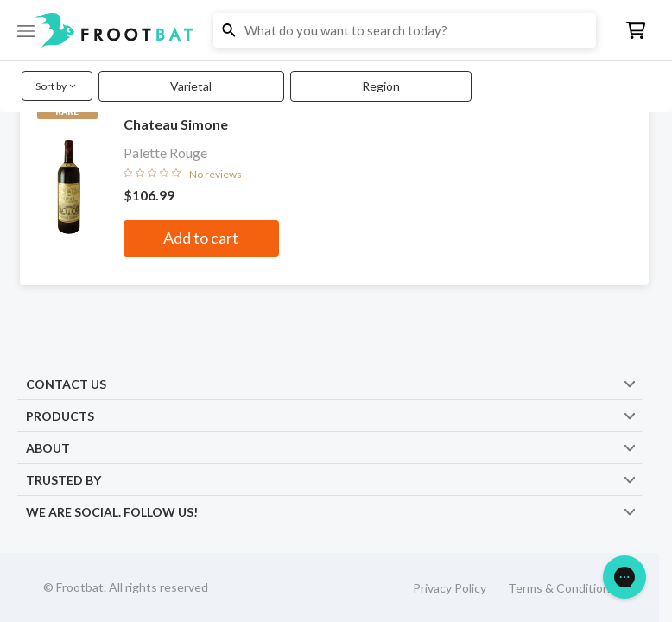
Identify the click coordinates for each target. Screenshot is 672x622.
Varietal (191, 86)
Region (381, 86)
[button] (336, 30)
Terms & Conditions (562, 588)
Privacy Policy (450, 588)
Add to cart (201, 238)
